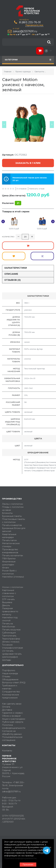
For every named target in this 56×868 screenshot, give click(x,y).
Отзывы (6, 676)
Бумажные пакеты (12, 516)
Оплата (6, 707)
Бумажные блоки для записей (14, 530)
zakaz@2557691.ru (25, 31)
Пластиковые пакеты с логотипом (14, 521)
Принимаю (28, 865)
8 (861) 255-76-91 (30, 22)
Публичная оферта (13, 722)
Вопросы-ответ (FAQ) (14, 682)
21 (18, 203)
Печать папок (9, 540)
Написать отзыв (37, 189)
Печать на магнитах (13, 555)
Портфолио (9, 670)
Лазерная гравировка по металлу (10, 611)
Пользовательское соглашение (12, 739)
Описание (11, 274)
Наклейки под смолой (10, 619)
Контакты (7, 751)
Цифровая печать (12, 654)
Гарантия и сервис (12, 713)
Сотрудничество (11, 692)
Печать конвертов (12, 525)
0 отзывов (22, 189)
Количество (8, 237)
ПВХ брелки (9, 558)
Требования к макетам (10, 687)
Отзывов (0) (12, 280)
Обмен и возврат (11, 716)
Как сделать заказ (12, 704)
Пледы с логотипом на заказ (13, 508)
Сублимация (9, 633)
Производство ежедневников (10, 551)
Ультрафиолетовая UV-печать (13, 649)
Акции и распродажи (14, 719)
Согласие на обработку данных (12, 732)
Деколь (6, 605)
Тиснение (7, 645)
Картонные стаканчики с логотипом (9, 593)
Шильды (7, 660)
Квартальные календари (9, 536)
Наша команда (10, 673)
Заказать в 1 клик (28, 163)
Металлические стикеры (11, 545)
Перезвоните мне (34, 25)
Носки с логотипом (13, 587)
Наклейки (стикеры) (13, 577)
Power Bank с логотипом (9, 572)
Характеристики (16, 268)
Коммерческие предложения (11, 696)
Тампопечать (9, 636)
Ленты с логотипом (13, 504)
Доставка (7, 710)
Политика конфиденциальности (14, 726)
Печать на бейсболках (9, 625)
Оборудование (10, 679)
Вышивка (7, 602)
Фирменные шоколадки (9, 563)
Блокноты (7, 513)
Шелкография (10, 657)
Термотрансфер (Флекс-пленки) (11, 640)
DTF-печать (8, 599)
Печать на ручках (11, 630)
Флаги (6, 568)
